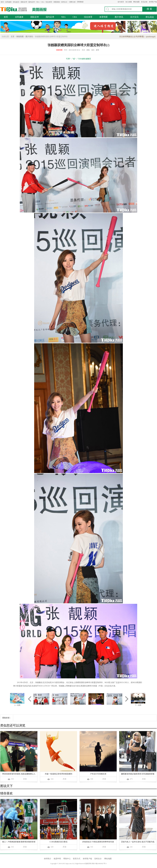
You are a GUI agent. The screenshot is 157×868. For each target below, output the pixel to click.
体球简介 (48, 859)
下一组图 (138, 705)
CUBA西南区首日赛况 (58, 842)
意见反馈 (144, 2)
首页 (2, 2)
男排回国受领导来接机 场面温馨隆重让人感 (19, 774)
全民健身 (8, 2)
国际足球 (24, 2)
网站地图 (136, 2)
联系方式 (77, 859)
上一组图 (17, 705)
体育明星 (104, 17)
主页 (13, 37)
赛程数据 (80, 2)
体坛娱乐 (16, 2)
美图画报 (57, 2)
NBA (38, 2)
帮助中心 (67, 859)
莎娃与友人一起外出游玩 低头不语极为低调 (138, 842)
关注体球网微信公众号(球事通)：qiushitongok (137, 37)
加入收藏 (129, 2)
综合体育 (49, 2)
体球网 (14, 9)
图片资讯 (119, 17)
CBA (43, 2)
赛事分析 (73, 2)
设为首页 (121, 2)
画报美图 (20, 37)
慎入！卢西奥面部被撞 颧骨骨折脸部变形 (19, 842)
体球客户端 (153, 2)
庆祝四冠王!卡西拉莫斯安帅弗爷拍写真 (98, 842)
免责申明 (57, 859)
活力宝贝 (134, 17)
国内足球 (32, 2)
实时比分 (64, 2)
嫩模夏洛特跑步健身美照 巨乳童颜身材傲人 (138, 774)
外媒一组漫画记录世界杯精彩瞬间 (59, 774)
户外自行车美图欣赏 (98, 774)
